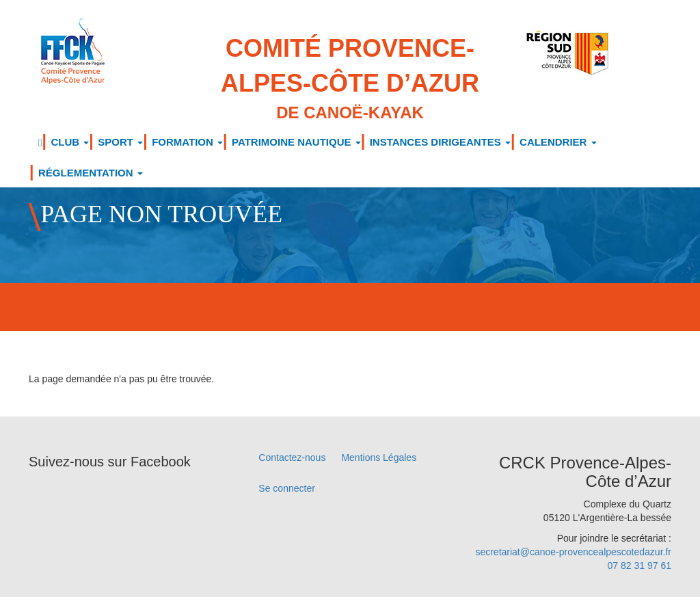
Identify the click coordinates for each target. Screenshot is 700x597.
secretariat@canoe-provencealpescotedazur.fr (573, 552)
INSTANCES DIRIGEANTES (440, 142)
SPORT (120, 142)
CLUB (70, 142)
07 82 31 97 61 (640, 566)
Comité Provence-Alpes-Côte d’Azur (350, 79)
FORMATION (187, 142)
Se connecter (287, 488)
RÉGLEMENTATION (91, 173)
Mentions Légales (379, 457)
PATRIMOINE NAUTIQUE (296, 142)
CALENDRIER (558, 142)
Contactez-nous (292, 457)
